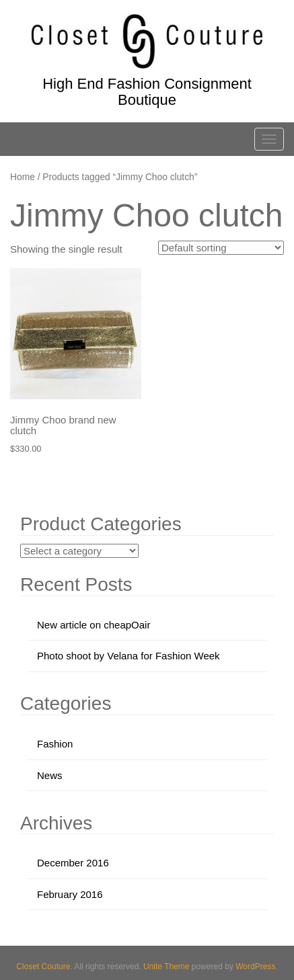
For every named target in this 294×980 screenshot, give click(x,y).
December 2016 (73, 863)
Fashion (55, 744)
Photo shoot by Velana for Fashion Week (128, 656)
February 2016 (70, 894)
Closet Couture (43, 967)
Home (23, 177)
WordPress (255, 967)
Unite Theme (166, 967)
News (50, 775)
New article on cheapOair (94, 625)
